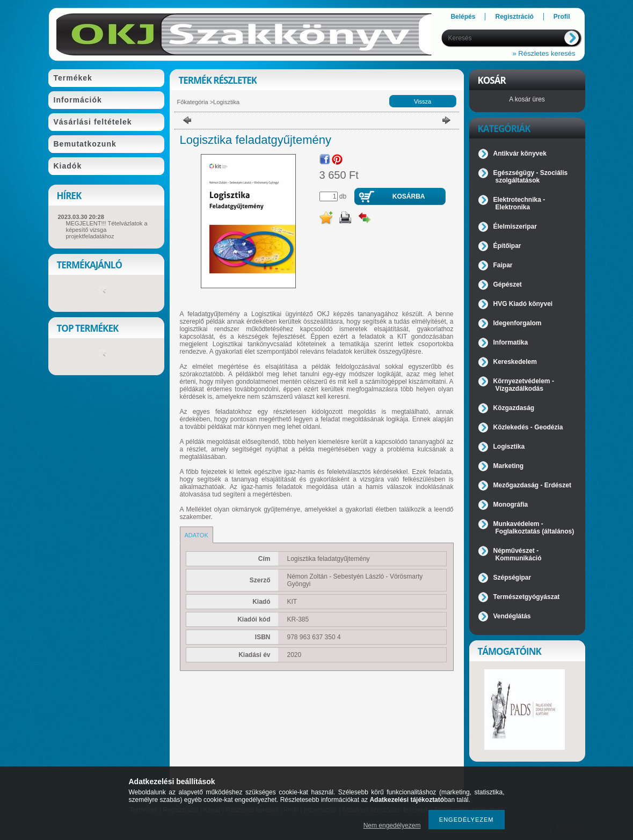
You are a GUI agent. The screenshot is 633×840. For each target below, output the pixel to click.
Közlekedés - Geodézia (528, 427)
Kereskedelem (515, 362)
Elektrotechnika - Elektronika (519, 203)
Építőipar (507, 246)
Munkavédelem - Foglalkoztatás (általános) (534, 528)
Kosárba (409, 196)
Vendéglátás (512, 616)
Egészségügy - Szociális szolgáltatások (531, 177)
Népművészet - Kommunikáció (518, 554)
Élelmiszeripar (515, 227)
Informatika (511, 342)
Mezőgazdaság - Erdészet (532, 485)
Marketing (509, 466)
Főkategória (193, 102)
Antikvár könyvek (520, 154)
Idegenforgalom (518, 323)
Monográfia (511, 505)
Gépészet (508, 284)
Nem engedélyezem (392, 826)
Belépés (463, 17)
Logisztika (226, 102)
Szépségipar (512, 578)
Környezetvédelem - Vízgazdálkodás (524, 385)
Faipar (503, 265)
